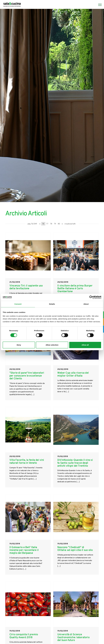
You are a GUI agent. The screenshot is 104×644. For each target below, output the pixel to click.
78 (51, 224)
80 (59, 224)
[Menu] (99, 5)
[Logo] (12, 5)
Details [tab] (52, 304)
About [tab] (86, 304)
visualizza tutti (70, 224)
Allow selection (52, 345)
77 (47, 224)
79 (55, 224)
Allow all (85, 345)
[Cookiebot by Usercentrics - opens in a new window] (91, 297)
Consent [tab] (18, 304)
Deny (19, 345)
